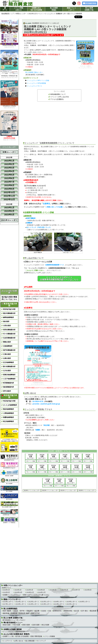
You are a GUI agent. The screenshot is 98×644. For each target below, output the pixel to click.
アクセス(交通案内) (57, 99)
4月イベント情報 (65, 461)
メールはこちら (91, 3)
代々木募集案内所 (9, 334)
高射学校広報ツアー (22, 632)
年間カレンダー (9, 152)
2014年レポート (34, 604)
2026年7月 (76, 590)
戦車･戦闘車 (7, 611)
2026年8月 (88, 590)
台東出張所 (7, 358)
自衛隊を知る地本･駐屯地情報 (36, 9)
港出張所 (6, 321)
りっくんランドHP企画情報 (36, 83)
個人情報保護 (30, 641)
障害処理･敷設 (24, 613)
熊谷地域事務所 (9, 409)
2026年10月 (18, 592)
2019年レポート (72, 602)
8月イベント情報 (42, 472)
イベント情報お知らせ (19, 9)
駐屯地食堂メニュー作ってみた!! (14, 620)
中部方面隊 (16, 625)
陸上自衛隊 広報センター (34, 72)
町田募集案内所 (9, 383)
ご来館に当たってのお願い (55, 207)
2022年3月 (9, 168)
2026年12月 (42, 592)
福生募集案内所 (9, 387)
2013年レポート (46, 604)
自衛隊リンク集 (8, 636)
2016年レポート (21, 604)
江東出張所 (7, 354)
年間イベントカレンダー (13, 585)
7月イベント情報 (31, 472)
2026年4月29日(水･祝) (9, 45)
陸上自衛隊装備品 (54, 9)
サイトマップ (41, 641)
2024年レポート (8, 602)
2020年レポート (59, 602)
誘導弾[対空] (57, 611)
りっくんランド (8, 632)
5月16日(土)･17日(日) (9, 106)
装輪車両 (30, 611)
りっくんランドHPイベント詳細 (38, 80)
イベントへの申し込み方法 (60, 97)
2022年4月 (9, 171)
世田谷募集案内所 (9, 330)
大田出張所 (7, 326)
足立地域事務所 (9, 362)
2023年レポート (21, 602)
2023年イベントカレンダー (32, 490)
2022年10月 (9, 192)
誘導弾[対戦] (68, 611)
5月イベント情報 (77, 461)
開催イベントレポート (71, 9)
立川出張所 (7, 371)
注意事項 (46, 204)
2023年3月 (9, 215)
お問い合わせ (19, 641)
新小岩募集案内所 (9, 366)
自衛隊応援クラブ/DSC (9, 512)
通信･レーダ (35, 613)
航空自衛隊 (9, 497)
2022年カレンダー (31, 456)
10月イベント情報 (65, 472)
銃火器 (77, 611)
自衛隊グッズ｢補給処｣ (9, 520)
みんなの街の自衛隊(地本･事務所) (17, 634)
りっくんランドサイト (35, 86)
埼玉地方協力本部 (9, 396)
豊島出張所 (7, 342)
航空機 (37, 611)
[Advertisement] (59, 121)
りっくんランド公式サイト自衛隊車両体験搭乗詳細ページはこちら (59, 279)
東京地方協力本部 (9, 305)
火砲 (49, 611)
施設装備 (6, 613)
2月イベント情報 (42, 461)
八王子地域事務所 (9, 379)
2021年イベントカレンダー (68, 490)
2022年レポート (34, 602)
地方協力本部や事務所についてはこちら (9, 298)
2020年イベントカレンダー (87, 490)
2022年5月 (9, 175)
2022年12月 (9, 199)
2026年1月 (6, 590)
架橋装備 (14, 613)
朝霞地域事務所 (9, 417)
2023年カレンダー (48, 481)
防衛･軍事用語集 (36, 636)
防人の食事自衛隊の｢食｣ (89, 9)
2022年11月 (9, 196)
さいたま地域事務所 (10, 405)
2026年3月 (30, 590)
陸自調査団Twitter (9, 458)
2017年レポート (8, 604)
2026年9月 (6, 592)
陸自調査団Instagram (9, 465)
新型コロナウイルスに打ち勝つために (36, 595)
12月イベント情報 (88, 472)
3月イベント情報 (54, 461)
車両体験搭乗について (58, 94)
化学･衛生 (84, 611)
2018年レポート (85, 602)
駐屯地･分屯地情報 (22, 636)
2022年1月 (9, 161)
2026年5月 (53, 590)
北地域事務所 (8, 346)
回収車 (16, 611)
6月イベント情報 (88, 461)
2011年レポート (72, 604)
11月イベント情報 (77, 472)
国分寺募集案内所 (9, 313)
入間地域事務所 (9, 413)
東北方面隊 (45, 625)
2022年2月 (9, 164)
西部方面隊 (26, 625)
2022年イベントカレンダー (50, 490)
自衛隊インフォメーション (12, 595)
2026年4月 (41, 590)
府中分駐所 (7, 391)
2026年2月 (18, 590)
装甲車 (22, 611)
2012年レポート (59, 604)
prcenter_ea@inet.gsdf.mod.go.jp (46, 404)
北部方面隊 (36, 625)
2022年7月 (9, 182)
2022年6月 (9, 178)
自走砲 (44, 611)
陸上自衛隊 (9, 481)
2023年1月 (9, 208)
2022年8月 (9, 185)
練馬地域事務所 (9, 317)
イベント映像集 (49, 636)
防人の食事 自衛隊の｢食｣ (13, 618)
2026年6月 (65, 590)
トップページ (7, 641)
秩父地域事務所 (9, 421)
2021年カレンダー (9, 220)
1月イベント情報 (31, 461)
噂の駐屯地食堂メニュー (13, 623)
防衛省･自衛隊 (9, 473)
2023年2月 (9, 211)
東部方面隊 (7, 625)
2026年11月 (30, 592)
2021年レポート (46, 602)
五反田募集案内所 (9, 338)
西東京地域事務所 (9, 375)
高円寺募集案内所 (9, 350)
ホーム (5, 10)
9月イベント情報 (54, 472)
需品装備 (93, 611)
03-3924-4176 (38, 401)
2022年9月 (9, 189)
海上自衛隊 (9, 489)
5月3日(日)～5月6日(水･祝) (9, 76)
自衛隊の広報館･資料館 (13, 629)
